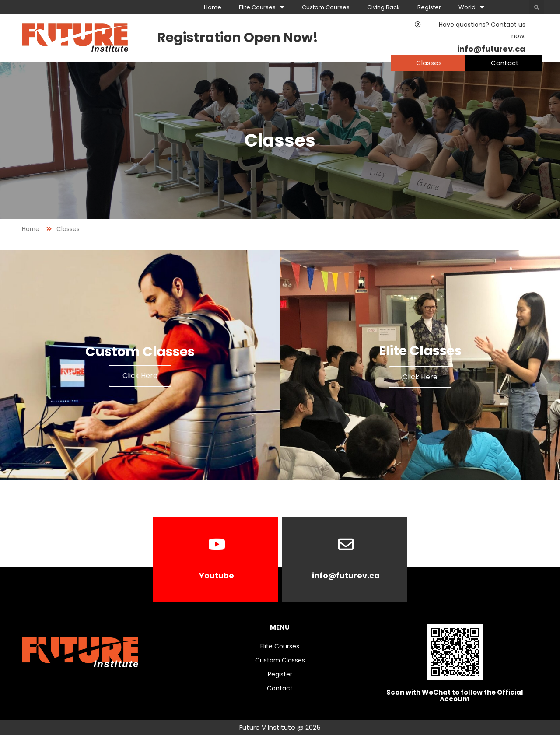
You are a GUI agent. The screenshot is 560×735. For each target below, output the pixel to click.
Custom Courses (326, 7)
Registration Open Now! (238, 38)
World (471, 7)
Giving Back (383, 7)
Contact (280, 688)
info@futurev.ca (346, 576)
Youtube (217, 576)
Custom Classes (280, 660)
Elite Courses (262, 7)
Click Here (140, 376)
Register (429, 7)
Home (213, 7)
